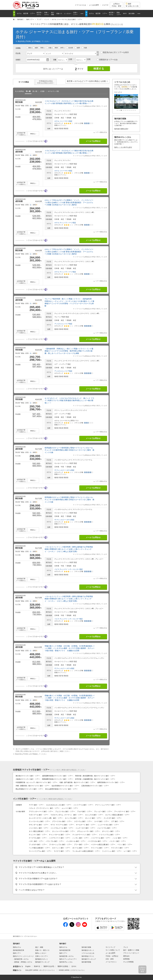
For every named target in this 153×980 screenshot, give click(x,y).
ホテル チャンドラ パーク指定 (65, 223)
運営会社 (126, 956)
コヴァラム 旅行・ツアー (83, 821)
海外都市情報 (86, 962)
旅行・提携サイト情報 (131, 950)
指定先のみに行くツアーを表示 (115, 52)
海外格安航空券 (65, 950)
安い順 (28, 91)
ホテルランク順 (53, 91)
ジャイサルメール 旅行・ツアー (62, 828)
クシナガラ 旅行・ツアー (113, 818)
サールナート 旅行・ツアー (86, 825)
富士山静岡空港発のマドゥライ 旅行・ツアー (61, 789)
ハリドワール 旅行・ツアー (101, 838)
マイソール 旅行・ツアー (100, 848)
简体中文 (37, 966)
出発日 (18, 60)
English (28, 966)
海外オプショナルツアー (68, 959)
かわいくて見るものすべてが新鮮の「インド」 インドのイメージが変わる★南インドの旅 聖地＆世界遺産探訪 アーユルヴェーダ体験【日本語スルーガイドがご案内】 (69, 202)
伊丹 (61, 48)
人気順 (42, 91)
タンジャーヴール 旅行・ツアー (63, 831)
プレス (126, 947)
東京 (29, 48)
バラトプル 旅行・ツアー (55, 841)
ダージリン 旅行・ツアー (111, 831)
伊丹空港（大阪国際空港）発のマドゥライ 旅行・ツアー (95, 779)
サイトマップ (110, 947)
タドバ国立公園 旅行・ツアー (39, 831)
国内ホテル (17, 947)
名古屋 (70, 48)
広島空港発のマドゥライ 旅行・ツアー (95, 786)
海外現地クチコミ (88, 956)
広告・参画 (110, 959)
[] (117, 24)
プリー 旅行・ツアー (81, 845)
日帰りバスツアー (42, 956)
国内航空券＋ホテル (21, 959)
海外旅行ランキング (89, 959)
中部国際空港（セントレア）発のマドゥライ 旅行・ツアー (36, 782)
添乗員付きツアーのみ (107, 60)
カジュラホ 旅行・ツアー (94, 815)
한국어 (74, 966)
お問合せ (116, 5)
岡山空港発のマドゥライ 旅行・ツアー (29, 789)
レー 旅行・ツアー (130, 851)
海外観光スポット (88, 950)
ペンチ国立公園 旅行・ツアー (39, 848)
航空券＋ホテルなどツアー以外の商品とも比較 (88, 82)
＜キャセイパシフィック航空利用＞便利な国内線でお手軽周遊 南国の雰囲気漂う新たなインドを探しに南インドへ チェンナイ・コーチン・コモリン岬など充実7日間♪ (69, 549)
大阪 (49, 48)
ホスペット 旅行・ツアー (61, 848)
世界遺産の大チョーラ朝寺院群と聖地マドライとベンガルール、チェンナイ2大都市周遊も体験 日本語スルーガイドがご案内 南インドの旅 (70, 450)
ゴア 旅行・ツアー (118, 821)
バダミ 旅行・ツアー (36, 841)
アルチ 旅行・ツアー (85, 812)
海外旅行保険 (86, 947)
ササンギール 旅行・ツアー (39, 825)
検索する (99, 69)
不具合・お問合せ (112, 956)
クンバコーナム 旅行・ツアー (39, 821)
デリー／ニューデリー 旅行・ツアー (108, 805)
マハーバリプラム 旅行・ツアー (40, 851)
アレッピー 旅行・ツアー (103, 812)
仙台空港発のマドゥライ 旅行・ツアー (65, 786)
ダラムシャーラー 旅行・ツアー (88, 831)
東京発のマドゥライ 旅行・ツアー (28, 776)
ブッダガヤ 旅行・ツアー (38, 845)
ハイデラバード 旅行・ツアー (59, 838)
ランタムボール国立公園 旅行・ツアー (86, 851)
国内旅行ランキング (42, 962)
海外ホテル (63, 947)
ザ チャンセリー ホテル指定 (64, 470)
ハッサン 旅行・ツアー (81, 838)
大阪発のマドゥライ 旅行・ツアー (28, 779)
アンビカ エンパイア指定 (63, 324)
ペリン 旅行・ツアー (125, 845)
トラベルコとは (80, 5)
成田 (35, 48)
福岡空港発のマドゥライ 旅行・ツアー (111, 782)
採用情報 (126, 959)
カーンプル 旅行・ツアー (74, 818)
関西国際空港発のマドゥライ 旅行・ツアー (57, 779)
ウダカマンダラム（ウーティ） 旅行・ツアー (67, 815)
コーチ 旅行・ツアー (101, 821)
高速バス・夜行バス (42, 950)
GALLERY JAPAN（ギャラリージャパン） (40, 970)
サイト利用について (113, 950)
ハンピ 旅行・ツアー (120, 838)
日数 (55, 60)
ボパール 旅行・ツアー (81, 848)
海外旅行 (63, 944)
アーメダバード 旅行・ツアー (125, 812)
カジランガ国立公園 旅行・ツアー (117, 815)
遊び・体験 (39, 947)
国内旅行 (16, 944)
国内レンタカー (41, 953)
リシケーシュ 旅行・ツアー (112, 851)
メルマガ (105, 5)
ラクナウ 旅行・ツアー (62, 851)
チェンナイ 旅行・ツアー (38, 835)
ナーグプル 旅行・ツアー (38, 838)
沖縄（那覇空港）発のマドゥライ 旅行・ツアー (32, 786)
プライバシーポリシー (131, 953)
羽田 (41, 48)
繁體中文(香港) (63, 966)
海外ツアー (63, 953)
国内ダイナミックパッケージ (23, 956)
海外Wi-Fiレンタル (66, 962)
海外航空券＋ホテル (66, 956)
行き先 (18, 53)
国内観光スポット (42, 959)
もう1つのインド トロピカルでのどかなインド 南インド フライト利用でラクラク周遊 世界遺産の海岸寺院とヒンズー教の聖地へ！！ (69, 401)
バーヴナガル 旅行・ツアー (97, 841)
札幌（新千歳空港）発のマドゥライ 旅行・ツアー (77, 782)
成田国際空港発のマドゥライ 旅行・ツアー (57, 776)
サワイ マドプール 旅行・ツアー (62, 825)
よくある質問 (94, 5)
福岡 (77, 48)
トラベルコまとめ (88, 953)
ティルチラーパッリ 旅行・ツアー (85, 835)
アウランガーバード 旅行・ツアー (41, 812)
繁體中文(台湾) (49, 966)
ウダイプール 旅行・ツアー (39, 815)
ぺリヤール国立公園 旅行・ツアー (103, 845)
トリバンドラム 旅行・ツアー (109, 835)
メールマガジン (111, 962)
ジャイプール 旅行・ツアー (83, 805)
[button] (107, 81)
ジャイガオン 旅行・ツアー (39, 828)
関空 (55, 48)
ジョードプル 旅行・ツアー (107, 828)
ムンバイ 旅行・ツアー (70, 808)
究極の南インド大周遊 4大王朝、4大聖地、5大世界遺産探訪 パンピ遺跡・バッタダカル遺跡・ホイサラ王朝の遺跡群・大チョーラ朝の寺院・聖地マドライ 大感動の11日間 (70, 648)
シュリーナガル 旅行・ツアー (108, 825)
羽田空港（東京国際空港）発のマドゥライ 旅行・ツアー (95, 776)
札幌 (84, 48)
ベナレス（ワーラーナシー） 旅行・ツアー (44, 808)
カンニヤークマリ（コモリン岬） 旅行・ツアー (46, 818)
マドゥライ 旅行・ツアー (120, 848)
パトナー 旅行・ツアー (118, 841)
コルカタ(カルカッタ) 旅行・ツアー (58, 805)
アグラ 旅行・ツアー (36, 805)
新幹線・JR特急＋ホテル (23, 962)
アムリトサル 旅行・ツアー (65, 812)
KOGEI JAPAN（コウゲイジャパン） (72, 970)
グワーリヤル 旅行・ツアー (62, 821)
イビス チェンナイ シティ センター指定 (69, 569)
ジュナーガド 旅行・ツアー (85, 828)
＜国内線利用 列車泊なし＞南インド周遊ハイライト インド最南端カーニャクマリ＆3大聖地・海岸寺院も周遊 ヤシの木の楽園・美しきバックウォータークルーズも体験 (69, 351)
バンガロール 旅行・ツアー (76, 841)
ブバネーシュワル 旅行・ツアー (60, 845)
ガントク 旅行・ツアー (93, 818)
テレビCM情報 (128, 962)
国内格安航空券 (19, 950)
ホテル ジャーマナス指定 (63, 121)
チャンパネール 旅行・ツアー (59, 835)
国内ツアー (17, 953)
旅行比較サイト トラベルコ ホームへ (25, 936)
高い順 (35, 91)
